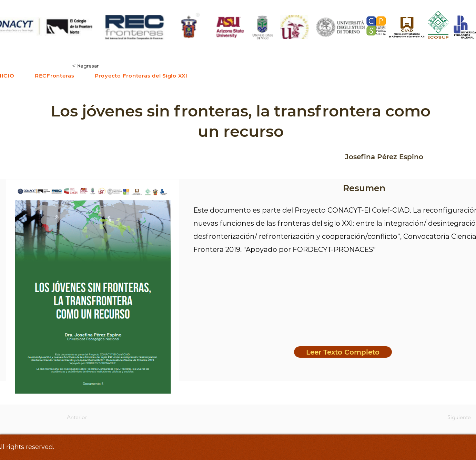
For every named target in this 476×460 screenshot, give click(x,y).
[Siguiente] (454, 417)
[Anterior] (90, 417)
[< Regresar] (95, 66)
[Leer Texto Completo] (343, 352)
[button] (54, 76)
